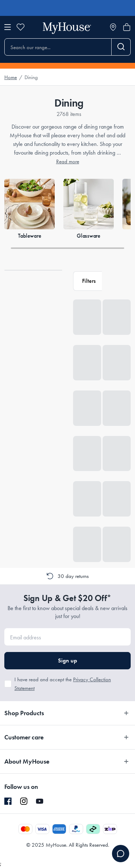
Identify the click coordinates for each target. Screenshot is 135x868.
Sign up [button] (67, 660)
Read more (68, 161)
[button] (87, 281)
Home (11, 77)
